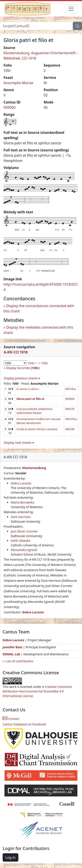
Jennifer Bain (13, 647)
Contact (11, 719)
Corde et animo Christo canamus (37, 429)
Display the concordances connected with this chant (39, 308)
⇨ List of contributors (18, 661)
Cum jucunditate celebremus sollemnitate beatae (34, 411)
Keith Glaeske (20, 541)
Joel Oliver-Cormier (24, 531)
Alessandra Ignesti (24, 550)
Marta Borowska (22, 502)
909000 (10, 107)
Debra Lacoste (21, 483)
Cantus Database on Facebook (24, 724)
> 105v (43, 363)
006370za (71, 419)
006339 (70, 429)
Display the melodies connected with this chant (38, 330)
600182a (71, 389)
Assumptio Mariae (18, 83)
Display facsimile (23, 368)
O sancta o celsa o (28, 389)
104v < (32, 363)
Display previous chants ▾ (22, 378)
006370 (70, 409)
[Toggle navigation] (71, 9)
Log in (10, 857)
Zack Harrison (21, 517)
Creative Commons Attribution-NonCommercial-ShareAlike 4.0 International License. (37, 691)
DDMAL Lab (11, 654)
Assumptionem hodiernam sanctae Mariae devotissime (38, 421)
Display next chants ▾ (19, 443)
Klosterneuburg (34, 468)
